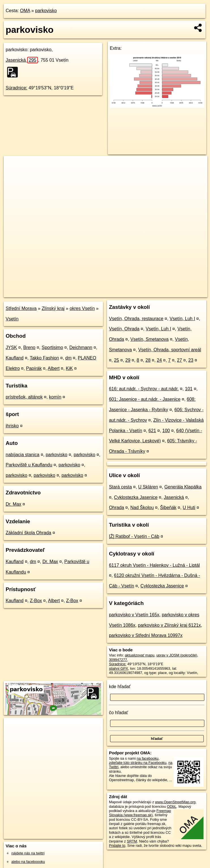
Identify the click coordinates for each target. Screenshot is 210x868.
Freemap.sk (140, 293)
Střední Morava (21, 308)
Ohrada (116, 508)
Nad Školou (142, 508)
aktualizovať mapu (140, 655)
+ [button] (13, 165)
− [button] (13, 174)
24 (159, 360)
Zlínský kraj (53, 308)
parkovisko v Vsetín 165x (134, 615)
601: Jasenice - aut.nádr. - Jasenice (145, 399)
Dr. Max (13, 504)
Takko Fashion (44, 358)
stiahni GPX (119, 668)
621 (152, 431)
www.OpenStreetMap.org (175, 802)
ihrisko (12, 426)
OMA (25, 11)
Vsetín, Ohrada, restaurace (136, 319)
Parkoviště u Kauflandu (29, 465)
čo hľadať (119, 713)
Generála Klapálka (183, 487)
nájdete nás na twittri (28, 853)
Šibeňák (168, 508)
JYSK (11, 347)
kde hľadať (120, 687)
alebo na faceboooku (28, 862)
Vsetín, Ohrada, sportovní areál (170, 350)
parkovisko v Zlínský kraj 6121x (169, 625)
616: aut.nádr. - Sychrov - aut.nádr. (144, 389)
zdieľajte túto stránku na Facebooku (138, 763)
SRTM (132, 841)
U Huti (189, 508)
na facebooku (148, 758)
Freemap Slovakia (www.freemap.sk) (140, 813)
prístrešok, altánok (24, 397)
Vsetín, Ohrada (124, 329)
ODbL (172, 806)
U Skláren (148, 487)
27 (179, 360)
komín (55, 397)
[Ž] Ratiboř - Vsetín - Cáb (134, 536)
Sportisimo (52, 347)
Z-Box (36, 601)
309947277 (118, 660)
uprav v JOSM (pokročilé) (177, 655)
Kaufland (15, 358)
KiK (69, 368)
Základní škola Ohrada (28, 533)
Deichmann (81, 347)
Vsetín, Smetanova (150, 339)
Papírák (34, 368)
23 (191, 360)
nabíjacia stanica (22, 455)
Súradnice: (17, 88)
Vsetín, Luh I (182, 319)
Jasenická (22, 60)
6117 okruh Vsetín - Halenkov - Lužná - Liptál (154, 565)
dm (68, 358)
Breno (29, 347)
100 (166, 431)
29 (128, 360)
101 (189, 389)
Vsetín (12, 319)
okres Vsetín (82, 308)
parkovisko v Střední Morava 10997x (146, 635)
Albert (54, 368)
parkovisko (46, 11)
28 (148, 360)
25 (117, 360)
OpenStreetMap (111, 293)
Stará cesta (120, 487)
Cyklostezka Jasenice (136, 497)
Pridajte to (117, 846)
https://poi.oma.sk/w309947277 (183, 293)
